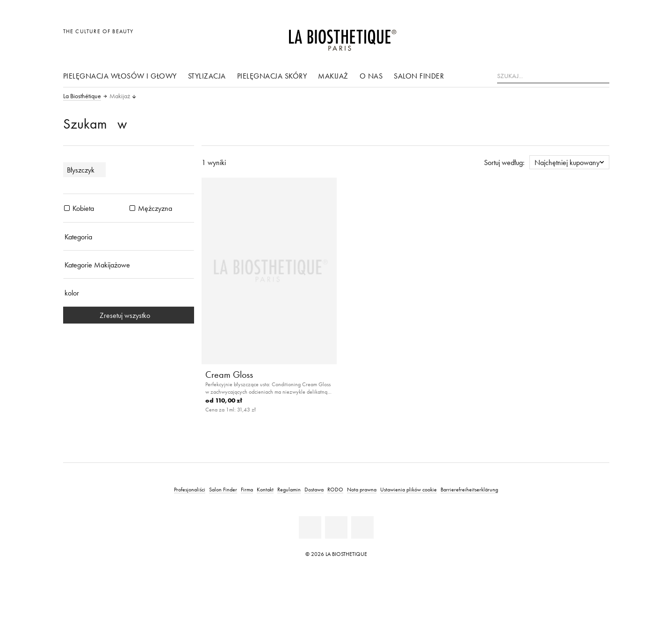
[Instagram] (362, 527)
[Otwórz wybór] (557, 36)
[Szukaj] (602, 75)
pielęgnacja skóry (272, 76)
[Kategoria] (129, 237)
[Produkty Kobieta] (67, 208)
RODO (335, 489)
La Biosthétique (82, 96)
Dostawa (314, 489)
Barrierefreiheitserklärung (469, 489)
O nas (371, 76)
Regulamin (289, 489)
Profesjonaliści (190, 489)
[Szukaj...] (553, 76)
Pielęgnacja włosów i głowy (120, 76)
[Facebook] (310, 527)
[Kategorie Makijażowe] (129, 265)
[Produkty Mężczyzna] (132, 208)
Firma (247, 489)
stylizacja (207, 76)
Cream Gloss (229, 375)
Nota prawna (362, 489)
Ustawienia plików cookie (408, 489)
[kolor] (129, 293)
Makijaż (333, 76)
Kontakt (265, 489)
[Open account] (578, 36)
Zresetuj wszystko (129, 315)
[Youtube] (336, 527)
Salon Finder (419, 76)
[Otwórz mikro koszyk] (599, 36)
